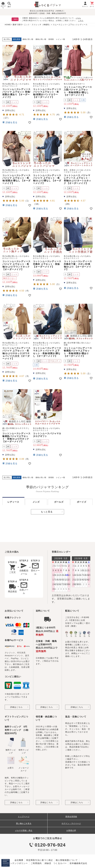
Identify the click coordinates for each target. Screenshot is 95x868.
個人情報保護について (67, 860)
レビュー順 (61, 39)
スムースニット (60, 25)
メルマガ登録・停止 (24, 830)
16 (37, 204)
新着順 (51, 39)
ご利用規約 (36, 863)
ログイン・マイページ (71, 823)
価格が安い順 (28, 39)
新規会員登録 (71, 817)
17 (6, 118)
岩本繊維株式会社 (78, 863)
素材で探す (17, 25)
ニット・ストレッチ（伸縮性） (38, 25)
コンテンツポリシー (18, 863)
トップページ (24, 817)
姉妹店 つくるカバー (56, 863)
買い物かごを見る (24, 823)
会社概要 (19, 860)
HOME (8, 25)
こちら (78, 18)
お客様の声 (71, 830)
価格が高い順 (41, 39)
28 (68, 204)
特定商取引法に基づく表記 (39, 860)
